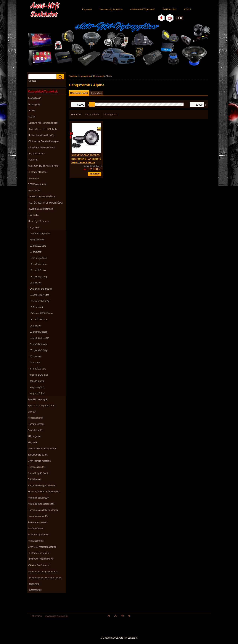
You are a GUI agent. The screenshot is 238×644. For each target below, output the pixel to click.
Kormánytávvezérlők (38, 516)
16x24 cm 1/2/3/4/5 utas (41, 313)
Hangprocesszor (36, 424)
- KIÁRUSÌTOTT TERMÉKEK (42, 129)
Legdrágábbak (111, 115)
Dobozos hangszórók (40, 234)
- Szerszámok (35, 590)
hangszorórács (37, 393)
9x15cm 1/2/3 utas (39, 375)
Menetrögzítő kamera (38, 221)
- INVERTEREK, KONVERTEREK (45, 578)
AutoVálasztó (34, 98)
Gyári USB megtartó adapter (42, 547)
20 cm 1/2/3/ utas (38, 344)
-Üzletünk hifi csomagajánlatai (43, 123)
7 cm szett (35, 363)
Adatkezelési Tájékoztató (142, 9)
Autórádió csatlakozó (38, 498)
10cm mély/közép (38, 258)
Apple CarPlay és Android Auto (43, 166)
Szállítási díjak (169, 9)
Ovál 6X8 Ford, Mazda (41, 289)
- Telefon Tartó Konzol (39, 565)
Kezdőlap (73, 76)
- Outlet (32, 111)
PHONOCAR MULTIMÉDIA (41, 197)
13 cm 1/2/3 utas (38, 270)
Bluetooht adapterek (38, 535)
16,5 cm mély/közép (40, 301)
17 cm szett (35, 326)
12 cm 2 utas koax (39, 264)
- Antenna (33, 160)
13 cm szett (35, 283)
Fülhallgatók (34, 104)
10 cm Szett (35, 252)
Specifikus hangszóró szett (41, 406)
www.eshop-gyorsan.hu (56, 616)
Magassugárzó (37, 387)
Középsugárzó (37, 381)
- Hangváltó (34, 584)
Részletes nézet (79, 93)
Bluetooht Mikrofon (37, 172)
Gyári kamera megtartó (39, 461)
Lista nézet (97, 93)
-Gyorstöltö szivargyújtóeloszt (42, 572)
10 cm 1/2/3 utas (38, 246)
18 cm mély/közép (39, 332)
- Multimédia (34, 191)
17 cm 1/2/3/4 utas (39, 320)
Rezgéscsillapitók (37, 467)
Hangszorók (34, 227)
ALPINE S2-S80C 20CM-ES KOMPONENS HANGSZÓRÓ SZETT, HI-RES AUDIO (86, 159)
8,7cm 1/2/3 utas (38, 369)
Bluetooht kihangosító (39, 553)
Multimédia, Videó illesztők (41, 135)
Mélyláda (32, 442)
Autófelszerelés (36, 430)
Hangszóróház (37, 240)
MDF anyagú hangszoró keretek (44, 492)
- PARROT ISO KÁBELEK (41, 559)
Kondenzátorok (35, 418)
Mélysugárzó (34, 436)
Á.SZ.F (187, 9)
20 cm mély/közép (39, 350)
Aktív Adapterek (36, 541)
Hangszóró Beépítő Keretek (42, 486)
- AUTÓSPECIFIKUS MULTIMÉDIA (45, 203)
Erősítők (32, 412)
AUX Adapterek (36, 529)
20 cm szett (35, 356)
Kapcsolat (87, 9)
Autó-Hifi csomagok (38, 399)
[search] (60, 77)
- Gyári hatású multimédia (41, 209)
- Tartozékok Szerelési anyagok (43, 141)
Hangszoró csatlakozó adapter (43, 510)
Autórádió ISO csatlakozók (41, 504)
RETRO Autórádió (37, 184)
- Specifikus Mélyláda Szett (41, 147)
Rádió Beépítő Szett (38, 473)
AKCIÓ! (32, 117)
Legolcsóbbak (92, 115)
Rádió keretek (35, 479)
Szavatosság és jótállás (111, 9)
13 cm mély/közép (39, 277)
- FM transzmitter (36, 154)
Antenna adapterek (37, 522)
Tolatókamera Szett (37, 455)
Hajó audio (33, 215)
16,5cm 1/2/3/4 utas (39, 295)
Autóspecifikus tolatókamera (42, 449)
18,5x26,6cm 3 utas (39, 338)
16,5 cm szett (36, 307)
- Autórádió (33, 178)
